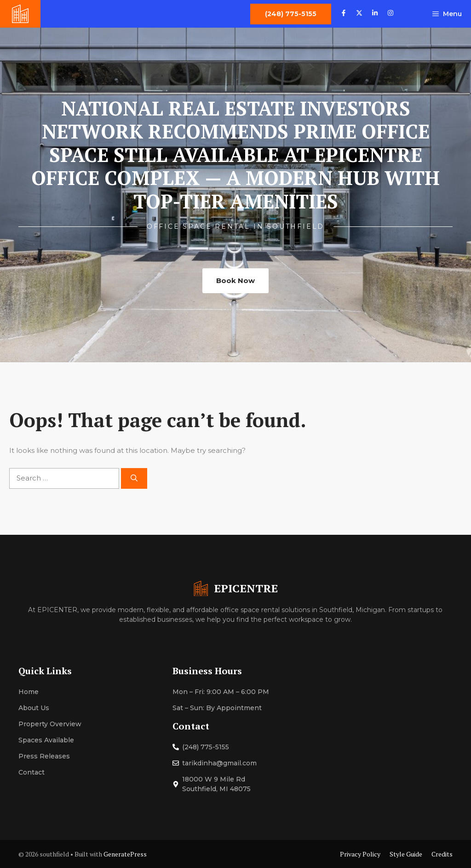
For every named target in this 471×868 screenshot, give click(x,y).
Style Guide (406, 854)
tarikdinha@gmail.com (219, 763)
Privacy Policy (360, 854)
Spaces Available (46, 740)
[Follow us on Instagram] (391, 14)
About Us (34, 708)
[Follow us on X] (359, 14)
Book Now (235, 281)
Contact (32, 772)
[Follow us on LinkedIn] (375, 14)
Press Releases (44, 756)
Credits (442, 854)
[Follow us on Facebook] (344, 14)
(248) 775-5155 (206, 747)
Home (29, 692)
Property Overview (50, 724)
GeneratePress (125, 854)
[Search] (134, 478)
